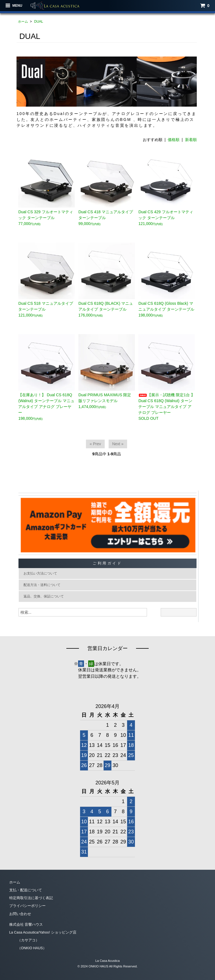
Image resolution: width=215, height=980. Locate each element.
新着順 (191, 140)
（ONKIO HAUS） (28, 948)
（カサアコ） (24, 940)
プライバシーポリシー (27, 907)
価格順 (174, 140)
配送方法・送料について (44, 586)
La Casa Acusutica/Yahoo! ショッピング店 (43, 933)
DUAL (39, 22)
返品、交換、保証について (46, 597)
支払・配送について (26, 891)
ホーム (23, 22)
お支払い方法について (42, 574)
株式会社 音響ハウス (26, 925)
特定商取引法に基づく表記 (31, 899)
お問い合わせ (20, 914)
